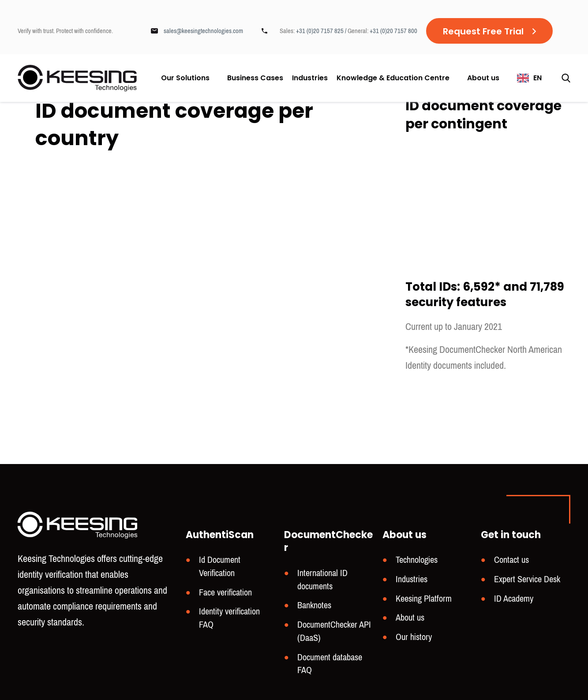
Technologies (417, 560)
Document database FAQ (330, 664)
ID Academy (514, 599)
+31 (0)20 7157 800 (393, 31)
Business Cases (255, 78)
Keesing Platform (424, 599)
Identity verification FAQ (229, 618)
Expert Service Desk (527, 579)
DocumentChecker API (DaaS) (334, 631)
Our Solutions (185, 78)
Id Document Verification (220, 567)
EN (537, 78)
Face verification (225, 593)
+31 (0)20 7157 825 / (322, 31)
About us (483, 78)
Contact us (511, 560)
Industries (310, 78)
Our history (414, 637)
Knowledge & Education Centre (393, 78)
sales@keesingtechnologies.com (203, 31)
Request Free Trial (483, 31)
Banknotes (314, 605)
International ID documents (322, 580)
